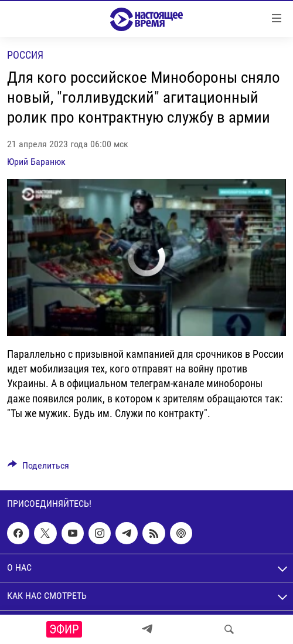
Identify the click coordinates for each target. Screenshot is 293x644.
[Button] (38, 468)
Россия (25, 55)
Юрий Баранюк (36, 162)
